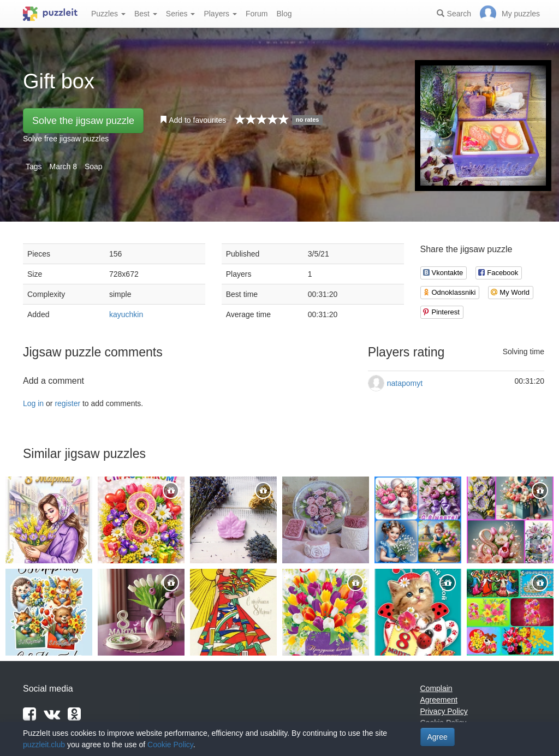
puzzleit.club (44, 745)
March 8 (63, 166)
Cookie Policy (170, 745)
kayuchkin (126, 314)
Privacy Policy (444, 711)
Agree (438, 737)
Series (181, 14)
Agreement (439, 700)
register (67, 403)
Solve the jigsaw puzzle (83, 121)
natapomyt (405, 383)
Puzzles (108, 14)
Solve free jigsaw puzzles (66, 139)
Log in (33, 403)
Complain (436, 688)
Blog (284, 14)
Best (146, 14)
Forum (257, 14)
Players (220, 14)
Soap (94, 166)
